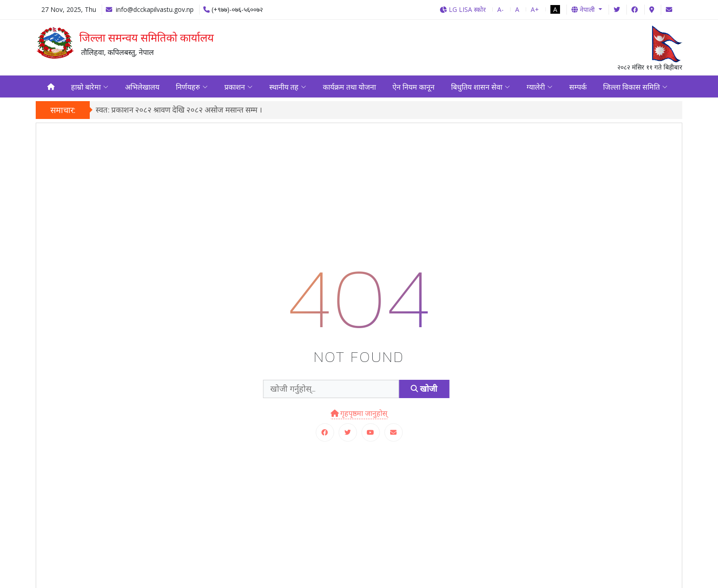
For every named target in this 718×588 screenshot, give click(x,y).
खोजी (424, 391)
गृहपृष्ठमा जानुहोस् (359, 415)
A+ (535, 9)
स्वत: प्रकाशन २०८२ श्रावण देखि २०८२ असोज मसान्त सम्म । (179, 111)
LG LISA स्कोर (463, 9)
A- (500, 9)
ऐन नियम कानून (413, 87)
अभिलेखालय (142, 87)
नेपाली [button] (584, 9)
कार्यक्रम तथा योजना (349, 87)
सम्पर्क (578, 87)
